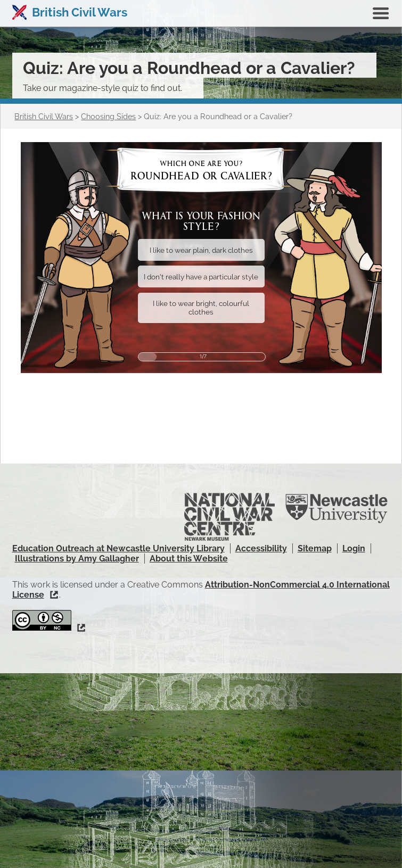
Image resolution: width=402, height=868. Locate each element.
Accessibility (261, 548)
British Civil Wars (80, 12)
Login (354, 548)
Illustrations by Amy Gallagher (77, 559)
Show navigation (381, 13)
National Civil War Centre (229, 517)
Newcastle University (337, 509)
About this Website (189, 559)
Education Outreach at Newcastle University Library (118, 548)
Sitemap (315, 548)
